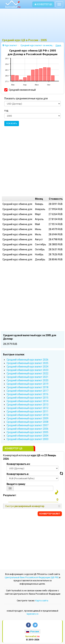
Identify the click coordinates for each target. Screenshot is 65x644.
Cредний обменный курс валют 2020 (27, 380)
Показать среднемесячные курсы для (26, 98)
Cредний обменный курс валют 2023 (27, 370)
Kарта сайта (42, 601)
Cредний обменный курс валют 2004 (27, 436)
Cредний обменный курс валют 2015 (27, 398)
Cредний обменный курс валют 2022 (27, 373)
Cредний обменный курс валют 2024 (27, 367)
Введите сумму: (16, 484)
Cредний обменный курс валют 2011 (27, 411)
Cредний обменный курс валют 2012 (27, 408)
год (6, 111)
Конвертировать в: (18, 474)
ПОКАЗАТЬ (12, 124)
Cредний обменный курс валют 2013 (27, 405)
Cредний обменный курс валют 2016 (27, 394)
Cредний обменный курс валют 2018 (27, 387)
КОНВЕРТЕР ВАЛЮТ (50, 514)
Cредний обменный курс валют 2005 (27, 432)
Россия (32, 631)
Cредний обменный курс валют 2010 (27, 415)
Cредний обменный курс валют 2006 (27, 429)
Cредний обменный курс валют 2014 (27, 401)
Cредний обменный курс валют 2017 (27, 391)
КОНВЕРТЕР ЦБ (43, 4)
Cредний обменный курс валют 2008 (27, 422)
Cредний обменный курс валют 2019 (27, 384)
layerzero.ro (33, 614)
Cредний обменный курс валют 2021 (27, 377)
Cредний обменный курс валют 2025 (27, 363)
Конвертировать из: (19, 464)
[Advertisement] (32, 25)
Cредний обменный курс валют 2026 (27, 360)
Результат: (10, 495)
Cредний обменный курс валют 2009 (27, 418)
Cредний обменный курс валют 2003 (27, 439)
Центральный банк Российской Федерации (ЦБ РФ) (32, 577)
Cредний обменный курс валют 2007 (27, 425)
